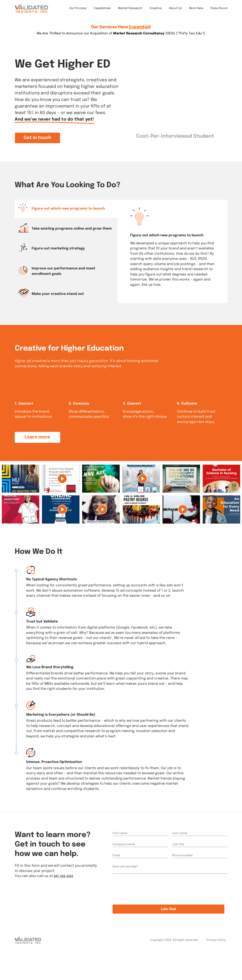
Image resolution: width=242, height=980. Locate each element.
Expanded (139, 27)
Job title (178, 868)
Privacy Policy (216, 970)
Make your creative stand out (58, 294)
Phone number (183, 879)
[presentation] (140, 917)
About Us (175, 11)
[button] (37, 138)
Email (116, 879)
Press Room (219, 11)
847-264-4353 (65, 900)
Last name (180, 857)
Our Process (78, 11)
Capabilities (102, 11)
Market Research (130, 11)
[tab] (67, 209)
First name (120, 857)
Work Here (196, 11)
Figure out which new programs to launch (68, 209)
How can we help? (125, 890)
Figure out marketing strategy (58, 248)
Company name (124, 868)
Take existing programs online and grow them (72, 229)
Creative (156, 11)
